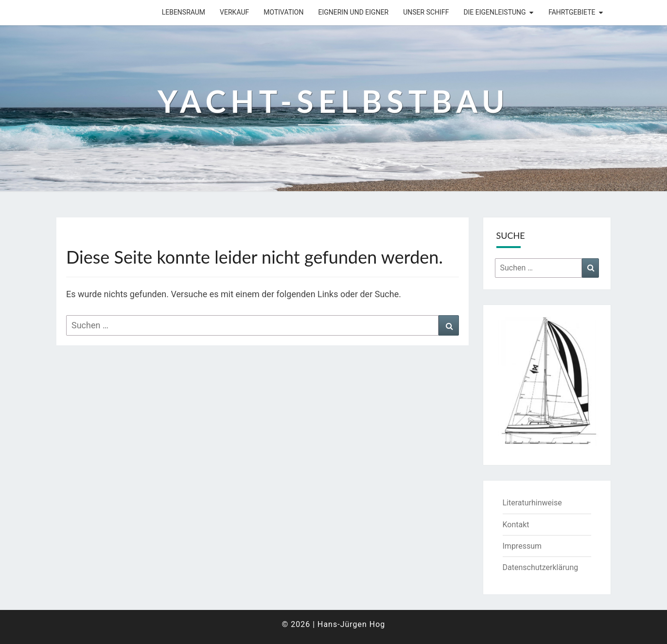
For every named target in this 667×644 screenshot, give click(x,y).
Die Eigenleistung (494, 12)
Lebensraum (184, 12)
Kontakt (516, 525)
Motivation (283, 12)
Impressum (522, 546)
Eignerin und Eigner (353, 12)
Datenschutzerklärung (541, 567)
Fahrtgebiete (572, 12)
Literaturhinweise (532, 503)
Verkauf (234, 12)
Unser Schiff (426, 12)
